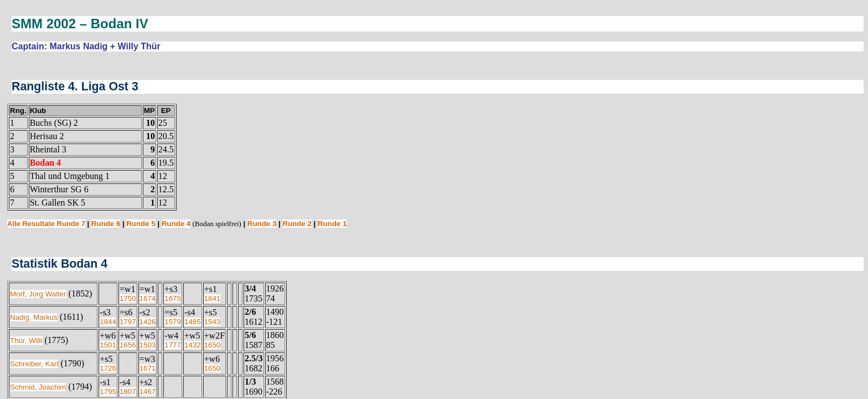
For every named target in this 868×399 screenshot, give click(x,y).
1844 (108, 322)
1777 (173, 345)
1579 (173, 322)
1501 (108, 345)
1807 (128, 392)
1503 (148, 345)
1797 (128, 322)
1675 (173, 298)
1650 (213, 345)
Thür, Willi (26, 341)
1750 (128, 298)
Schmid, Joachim (38, 387)
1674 (148, 298)
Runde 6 (106, 224)
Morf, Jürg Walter (38, 294)
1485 (193, 322)
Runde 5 (141, 224)
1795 (108, 392)
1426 (148, 322)
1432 (193, 345)
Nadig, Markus (34, 317)
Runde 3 (262, 224)
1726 (108, 368)
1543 (213, 322)
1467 (148, 392)
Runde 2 (297, 224)
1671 (148, 368)
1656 (128, 345)
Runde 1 (332, 224)
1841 (213, 298)
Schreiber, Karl (34, 364)
